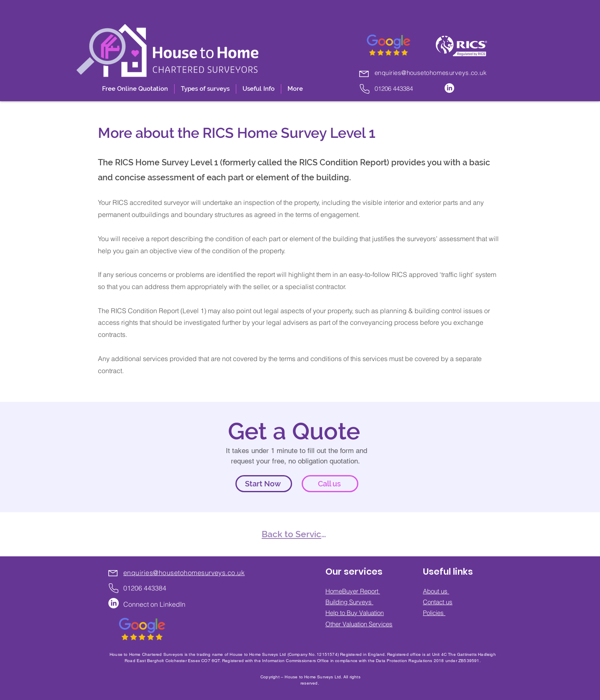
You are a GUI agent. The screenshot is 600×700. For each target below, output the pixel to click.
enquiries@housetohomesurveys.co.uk (431, 73)
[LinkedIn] (449, 88)
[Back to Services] (296, 534)
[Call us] (330, 484)
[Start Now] (264, 484)
